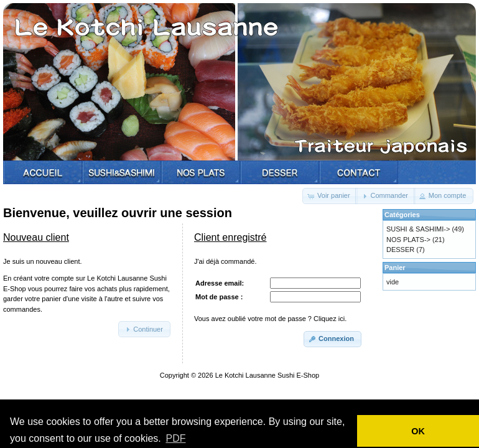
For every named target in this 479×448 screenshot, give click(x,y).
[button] (330, 196)
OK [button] (418, 431)
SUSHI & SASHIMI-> (418, 229)
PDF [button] (175, 438)
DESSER (400, 250)
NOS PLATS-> (408, 240)
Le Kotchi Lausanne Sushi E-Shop (267, 375)
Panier (395, 268)
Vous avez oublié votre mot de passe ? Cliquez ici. (270, 319)
